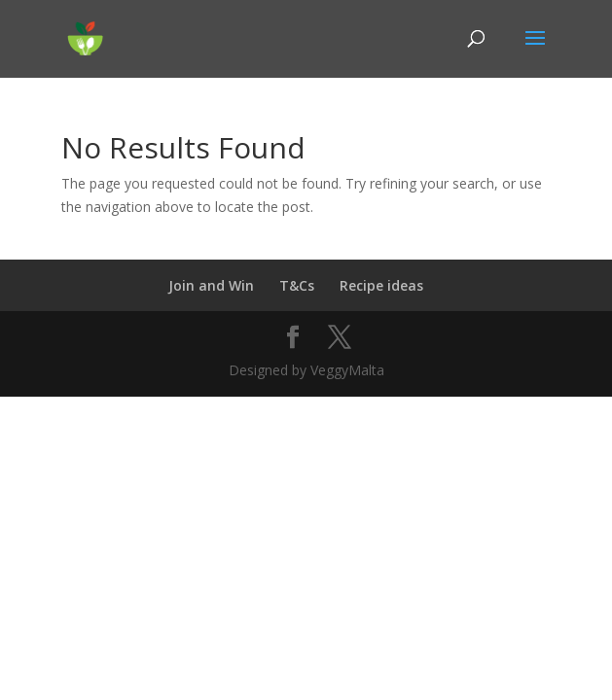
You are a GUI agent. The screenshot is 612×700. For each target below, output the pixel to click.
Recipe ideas (381, 285)
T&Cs (297, 285)
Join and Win (211, 285)
